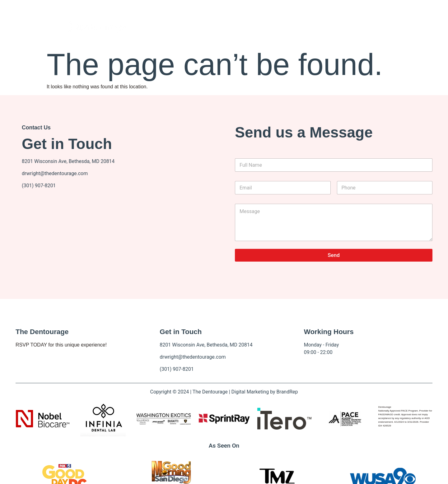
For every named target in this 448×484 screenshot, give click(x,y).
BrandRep (287, 392)
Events (237, 27)
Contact (266, 27)
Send (334, 255)
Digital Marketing (250, 392)
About (202, 27)
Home (172, 27)
